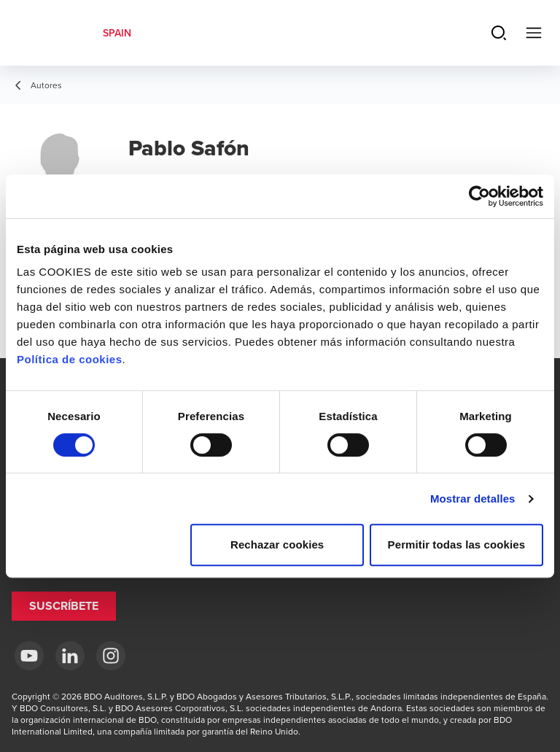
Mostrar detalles (473, 499)
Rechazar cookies (277, 544)
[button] (64, 606)
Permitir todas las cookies (457, 544)
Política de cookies (70, 359)
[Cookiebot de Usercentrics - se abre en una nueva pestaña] (479, 196)
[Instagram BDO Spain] (111, 656)
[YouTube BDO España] (29, 656)
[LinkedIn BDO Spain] (70, 656)
